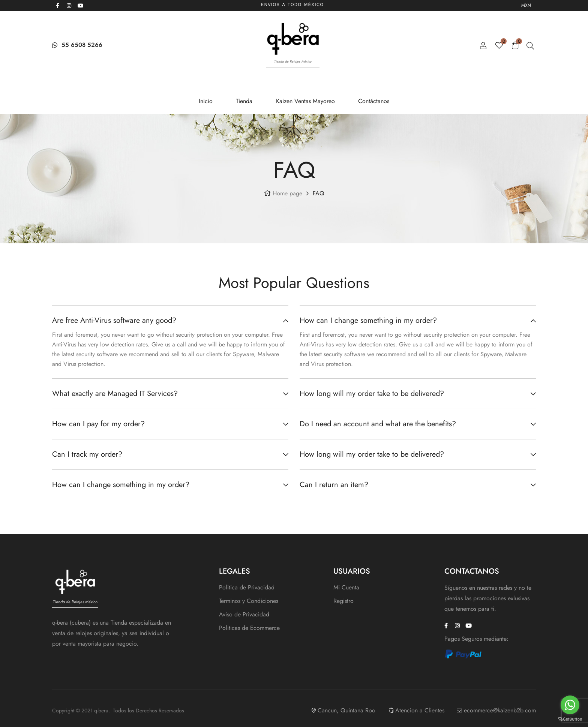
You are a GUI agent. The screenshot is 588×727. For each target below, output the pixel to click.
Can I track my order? (87, 454)
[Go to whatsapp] (570, 705)
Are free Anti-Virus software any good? (114, 320)
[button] (170, 322)
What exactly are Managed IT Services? (115, 393)
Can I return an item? (334, 485)
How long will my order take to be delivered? (372, 393)
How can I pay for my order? (98, 424)
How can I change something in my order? (121, 485)
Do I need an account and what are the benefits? (378, 424)
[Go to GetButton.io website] (570, 719)
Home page (287, 193)
